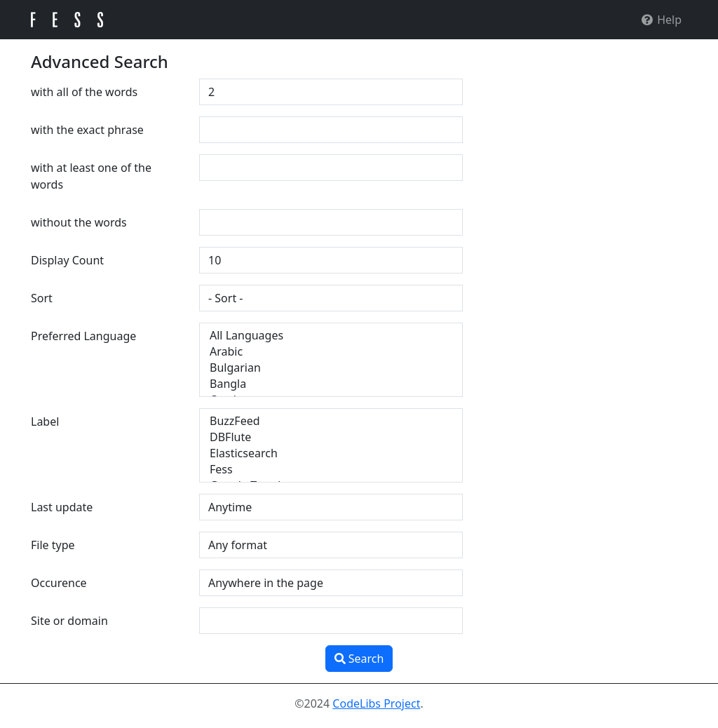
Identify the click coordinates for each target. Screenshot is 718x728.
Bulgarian (331, 368)
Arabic (331, 352)
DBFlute (331, 437)
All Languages (331, 336)
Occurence (59, 583)
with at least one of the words (91, 176)
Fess (331, 470)
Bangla (331, 384)
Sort (42, 298)
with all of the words (84, 92)
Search (359, 659)
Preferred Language (83, 336)
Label (45, 422)
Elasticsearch (331, 453)
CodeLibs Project (376, 703)
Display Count (67, 260)
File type (53, 545)
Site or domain (69, 621)
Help (661, 20)
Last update (62, 507)
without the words (79, 222)
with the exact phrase (87, 130)
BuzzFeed (331, 421)
